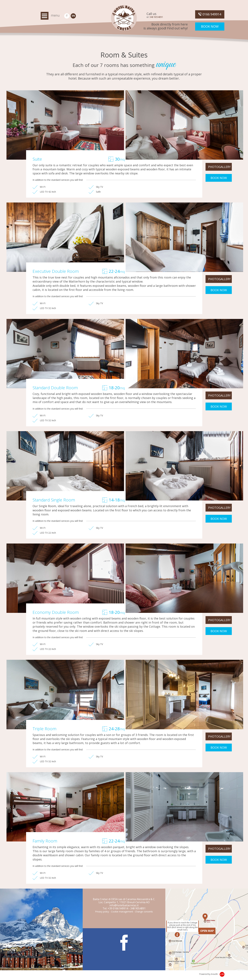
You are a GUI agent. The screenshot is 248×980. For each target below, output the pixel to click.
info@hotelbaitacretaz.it (124, 905)
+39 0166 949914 (118, 908)
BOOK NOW (219, 178)
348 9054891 (156, 17)
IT (67, 16)
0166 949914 (210, 14)
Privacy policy (102, 912)
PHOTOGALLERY (219, 167)
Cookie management (122, 912)
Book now (210, 26)
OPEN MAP (207, 931)
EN (73, 16)
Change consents (144, 912)
